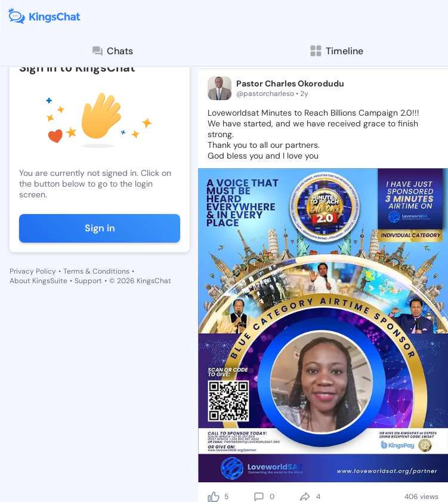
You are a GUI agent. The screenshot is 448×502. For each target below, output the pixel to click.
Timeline (336, 51)
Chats (112, 51)
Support (88, 281)
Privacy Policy (33, 271)
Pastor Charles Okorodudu (290, 83)
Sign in (100, 228)
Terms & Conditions (96, 271)
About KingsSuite (38, 281)
